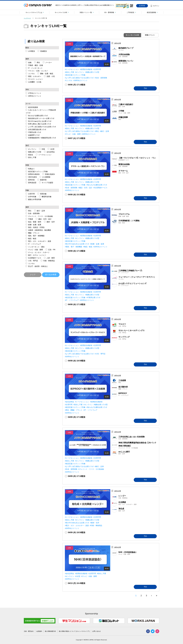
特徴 (27, 165)
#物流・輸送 (88, 247)
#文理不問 (97, 69)
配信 (27, 48)
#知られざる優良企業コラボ (97, 185)
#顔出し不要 (69, 72)
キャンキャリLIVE (132, 35)
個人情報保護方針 (50, 631)
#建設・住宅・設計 (85, 188)
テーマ (28, 104)
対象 (27, 190)
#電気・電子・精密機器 (74, 247)
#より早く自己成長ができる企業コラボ (79, 78)
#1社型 (78, 576)
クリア (33, 275)
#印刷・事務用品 (96, 525)
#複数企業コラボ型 (92, 72)
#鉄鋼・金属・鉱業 (97, 244)
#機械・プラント (76, 410)
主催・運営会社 (29, 631)
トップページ (27, 18)
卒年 (27, 90)
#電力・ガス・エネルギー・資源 (77, 525)
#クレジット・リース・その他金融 (91, 469)
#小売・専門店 (100, 354)
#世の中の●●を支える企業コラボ (77, 244)
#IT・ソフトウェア (72, 300)
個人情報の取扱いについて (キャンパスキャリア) (74, 631)
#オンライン (80, 72)
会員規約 (39, 631)
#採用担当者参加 (86, 69)
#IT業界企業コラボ (93, 297)
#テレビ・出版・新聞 (73, 134)
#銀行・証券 (104, 131)
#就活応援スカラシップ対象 (75, 75)
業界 (27, 59)
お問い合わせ (97, 631)
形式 (27, 145)
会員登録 (142, 6)
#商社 (97, 131)
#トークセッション (72, 69)
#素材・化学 (95, 523)
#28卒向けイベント (80, 80)
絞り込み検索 (51, 275)
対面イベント (150, 35)
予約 (145, 88)
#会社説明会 (69, 402)
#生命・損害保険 (101, 78)
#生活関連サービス (100, 188)
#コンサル (69, 80)
